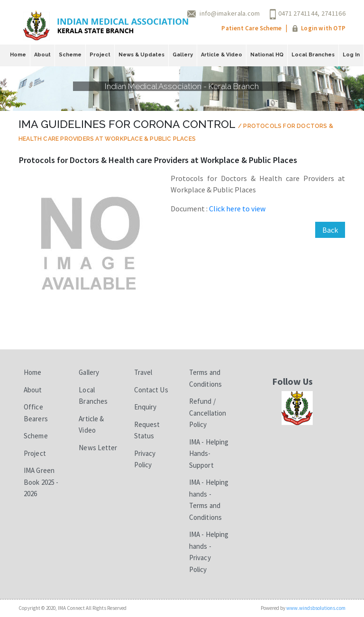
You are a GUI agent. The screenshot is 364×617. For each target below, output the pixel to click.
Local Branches (313, 55)
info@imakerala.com (230, 13)
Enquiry (146, 407)
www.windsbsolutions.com (316, 608)
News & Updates (141, 55)
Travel (143, 372)
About (42, 55)
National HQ (267, 55)
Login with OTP (323, 28)
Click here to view (237, 209)
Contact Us (151, 390)
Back (330, 230)
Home (18, 55)
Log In (351, 55)
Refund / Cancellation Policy (208, 413)
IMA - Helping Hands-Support (209, 454)
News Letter (98, 448)
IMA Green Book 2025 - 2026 (41, 482)
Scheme (70, 55)
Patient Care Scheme (251, 28)
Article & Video (222, 55)
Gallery (183, 55)
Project (100, 55)
